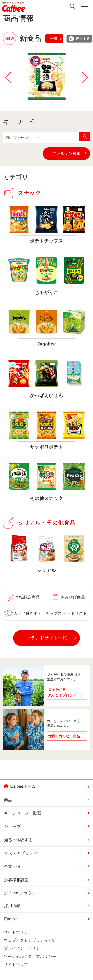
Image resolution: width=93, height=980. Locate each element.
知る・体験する (18, 840)
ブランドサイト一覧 (46, 638)
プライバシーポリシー (24, 948)
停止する (79, 39)
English (11, 919)
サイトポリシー (18, 932)
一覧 (54, 38)
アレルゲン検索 (71, 153)
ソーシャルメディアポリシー (30, 957)
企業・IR (12, 866)
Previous (8, 77)
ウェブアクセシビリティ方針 (30, 940)
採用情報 (12, 906)
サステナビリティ (21, 853)
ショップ (12, 826)
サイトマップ (16, 965)
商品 (8, 800)
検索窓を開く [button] (72, 7)
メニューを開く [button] (85, 7)
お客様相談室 (16, 880)
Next (85, 77)
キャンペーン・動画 (23, 813)
